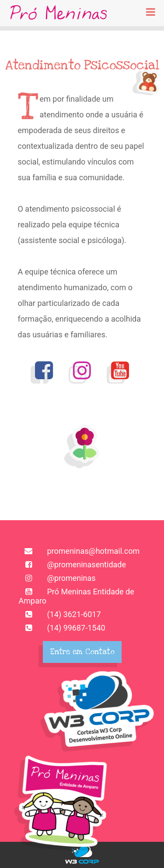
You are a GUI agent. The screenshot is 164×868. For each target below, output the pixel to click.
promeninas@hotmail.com (79, 551)
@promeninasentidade (73, 564)
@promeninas (57, 578)
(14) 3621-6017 (60, 614)
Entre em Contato (82, 652)
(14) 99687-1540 (62, 628)
